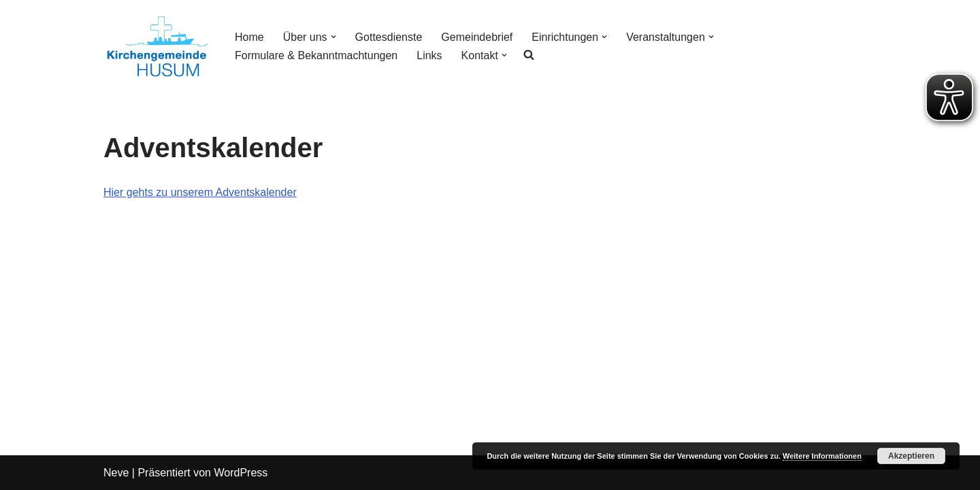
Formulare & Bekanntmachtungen (316, 55)
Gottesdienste (389, 37)
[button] (333, 37)
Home (249, 37)
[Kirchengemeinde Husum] (158, 46)
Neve (116, 473)
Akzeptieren (911, 456)
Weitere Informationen (822, 456)
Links (429, 55)
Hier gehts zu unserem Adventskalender (200, 192)
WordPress (241, 473)
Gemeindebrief (477, 37)
